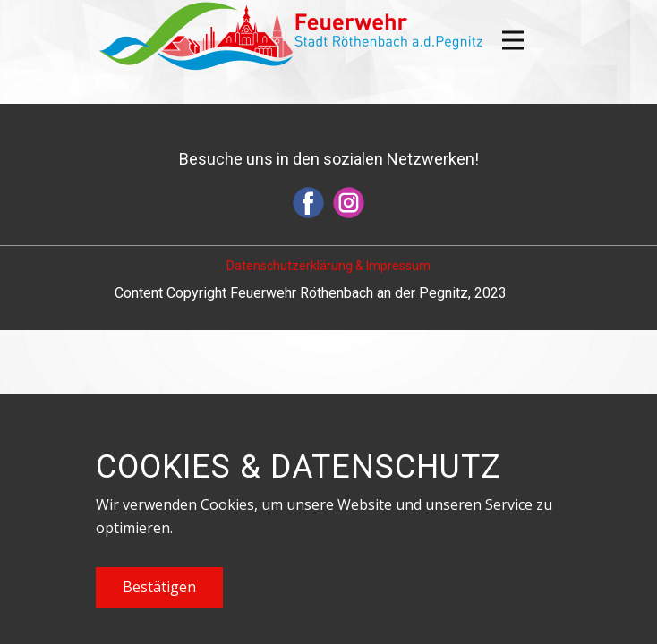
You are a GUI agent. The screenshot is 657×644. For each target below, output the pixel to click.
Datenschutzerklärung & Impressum (328, 266)
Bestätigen (159, 587)
